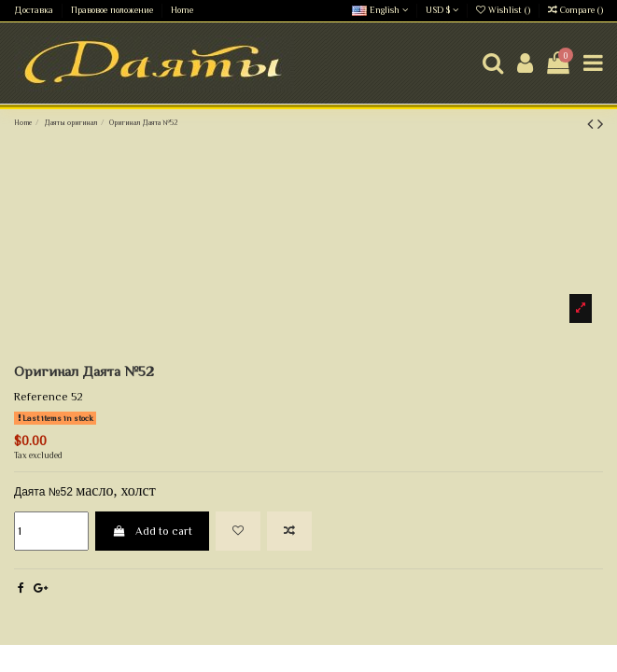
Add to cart (152, 531)
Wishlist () (505, 10)
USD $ (442, 10)
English (380, 10)
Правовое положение (113, 10)
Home (182, 10)
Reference (41, 397)
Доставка (35, 10)
